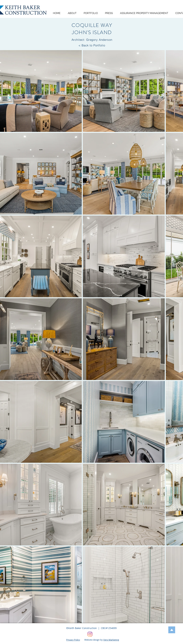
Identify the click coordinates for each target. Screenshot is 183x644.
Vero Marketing (111, 640)
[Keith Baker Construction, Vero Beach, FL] (90, 634)
